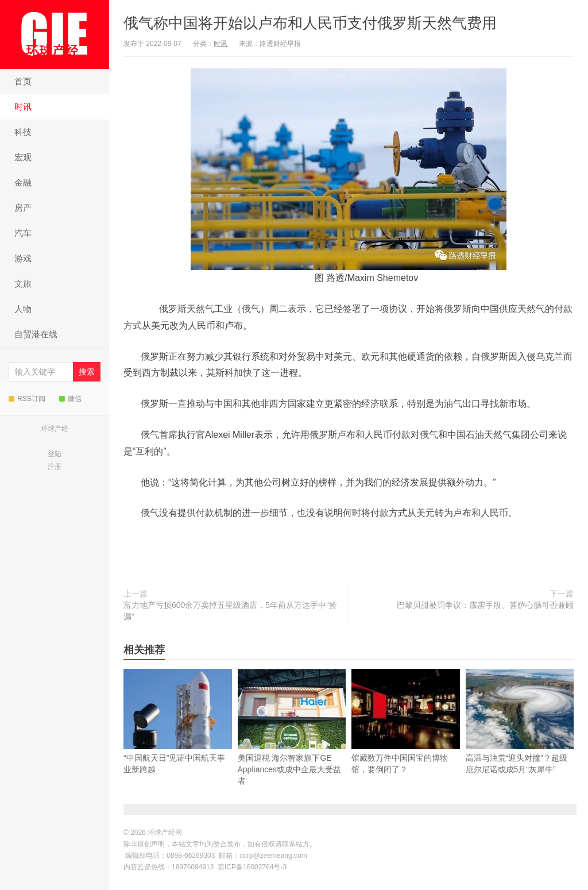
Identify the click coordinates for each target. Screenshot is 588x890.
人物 (23, 309)
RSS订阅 (27, 399)
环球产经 (55, 429)
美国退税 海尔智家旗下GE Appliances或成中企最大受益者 (292, 745)
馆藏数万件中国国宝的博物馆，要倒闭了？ (406, 739)
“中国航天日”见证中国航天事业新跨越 (178, 739)
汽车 (23, 233)
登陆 (55, 454)
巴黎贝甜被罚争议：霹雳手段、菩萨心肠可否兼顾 (485, 605)
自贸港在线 (36, 334)
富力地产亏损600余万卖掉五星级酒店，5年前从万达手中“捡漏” (230, 611)
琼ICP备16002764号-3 (252, 867)
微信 (70, 399)
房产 (23, 208)
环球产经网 (55, 34)
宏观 (23, 157)
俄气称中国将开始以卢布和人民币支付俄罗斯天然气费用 (310, 23)
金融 (23, 182)
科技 (23, 132)
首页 (23, 81)
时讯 (23, 107)
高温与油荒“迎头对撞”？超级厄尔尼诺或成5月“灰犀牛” (520, 739)
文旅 (23, 284)
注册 (55, 467)
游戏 (23, 258)
